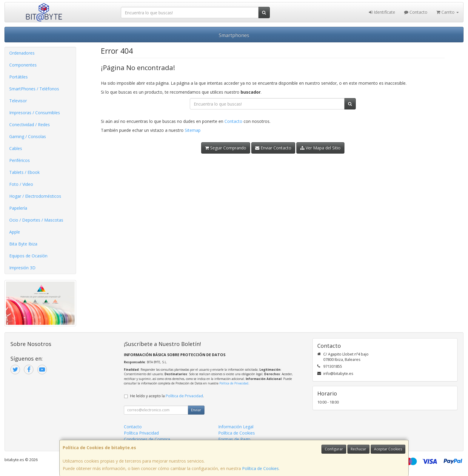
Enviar (196, 410)
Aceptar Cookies (388, 449)
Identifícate (382, 12)
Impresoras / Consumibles (35, 113)
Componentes (23, 65)
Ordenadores (22, 53)
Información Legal (236, 427)
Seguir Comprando (226, 148)
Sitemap (193, 130)
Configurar (334, 449)
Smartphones (234, 35)
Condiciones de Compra (147, 439)
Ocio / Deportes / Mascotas (36, 220)
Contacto (416, 12)
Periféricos (20, 160)
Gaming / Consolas (28, 136)
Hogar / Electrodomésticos (35, 196)
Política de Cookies (260, 468)
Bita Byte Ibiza (23, 244)
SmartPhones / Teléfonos (34, 89)
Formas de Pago (234, 439)
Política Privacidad (141, 433)
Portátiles (19, 77)
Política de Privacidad (234, 383)
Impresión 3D (22, 268)
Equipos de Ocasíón (28, 256)
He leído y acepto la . (167, 396)
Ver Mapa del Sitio (320, 148)
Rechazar (358, 449)
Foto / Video (21, 184)
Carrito (448, 12)
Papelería (18, 208)
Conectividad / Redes (30, 125)
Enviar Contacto (273, 148)
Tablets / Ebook (24, 172)
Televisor (18, 101)
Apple (15, 232)
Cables (16, 148)
